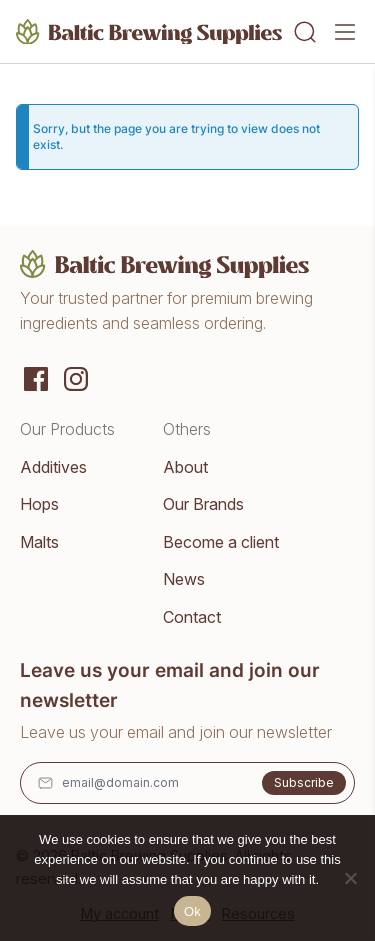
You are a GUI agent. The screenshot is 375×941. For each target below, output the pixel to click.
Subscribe (304, 782)
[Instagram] (76, 377)
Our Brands (203, 504)
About (185, 467)
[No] (350, 878)
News (184, 579)
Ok (192, 911)
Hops (39, 504)
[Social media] (36, 377)
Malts (39, 542)
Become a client (221, 542)
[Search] (305, 32)
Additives (53, 467)
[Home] (149, 32)
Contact (192, 617)
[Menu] (345, 32)
